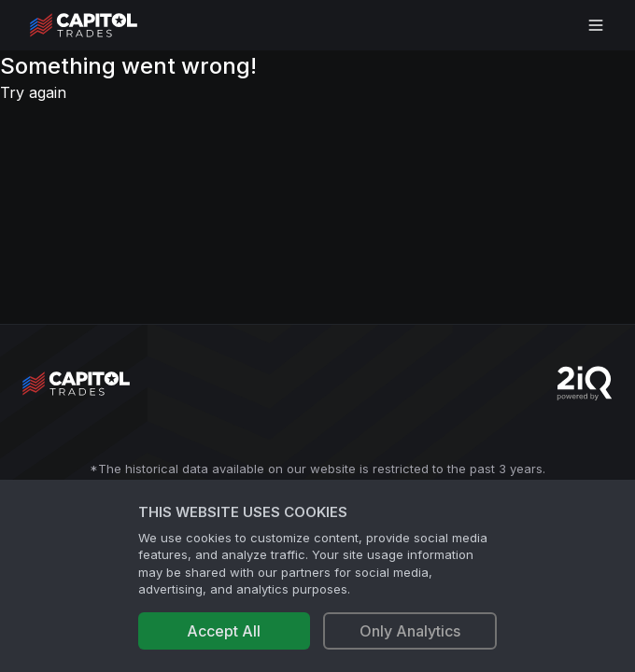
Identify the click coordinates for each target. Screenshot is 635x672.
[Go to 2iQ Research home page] (585, 383)
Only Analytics (410, 631)
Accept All (224, 631)
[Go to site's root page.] (104, 25)
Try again (33, 92)
